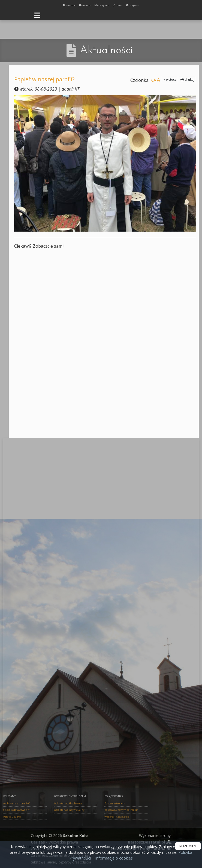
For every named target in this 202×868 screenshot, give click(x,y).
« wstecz (170, 80)
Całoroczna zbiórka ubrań (101, 695)
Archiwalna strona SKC (16, 838)
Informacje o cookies (114, 858)
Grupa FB (133, 5)
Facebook (69, 5)
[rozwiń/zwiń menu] (38, 15)
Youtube (85, 5)
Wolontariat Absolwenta (68, 838)
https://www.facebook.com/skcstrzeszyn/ (101, 647)
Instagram (102, 5)
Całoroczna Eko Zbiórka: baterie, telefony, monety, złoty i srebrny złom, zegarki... (101, 709)
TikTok (118, 5)
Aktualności (106, 50)
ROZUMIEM (188, 846)
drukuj (187, 80)
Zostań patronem (115, 838)
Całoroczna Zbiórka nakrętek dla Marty (101, 722)
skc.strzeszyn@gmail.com (101, 632)
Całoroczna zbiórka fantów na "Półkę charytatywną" (101, 732)
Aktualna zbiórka (101, 685)
